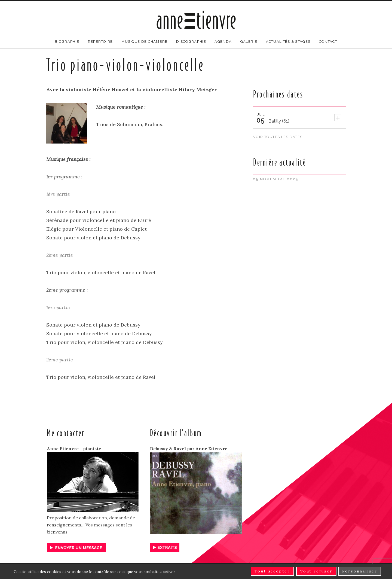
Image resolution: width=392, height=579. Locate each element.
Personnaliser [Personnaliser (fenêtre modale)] (360, 572)
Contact (328, 42)
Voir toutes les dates (278, 137)
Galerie (249, 42)
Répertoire (100, 42)
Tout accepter (272, 572)
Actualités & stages (288, 42)
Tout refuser (316, 572)
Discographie (191, 42)
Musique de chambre (144, 42)
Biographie (67, 42)
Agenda (223, 42)
